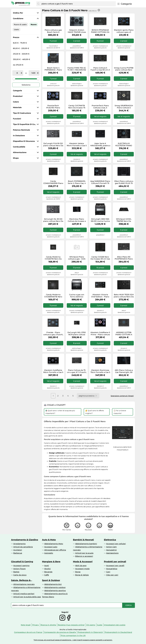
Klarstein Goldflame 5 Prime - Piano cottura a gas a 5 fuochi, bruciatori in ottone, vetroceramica (100, 334)
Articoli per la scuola (84, 553)
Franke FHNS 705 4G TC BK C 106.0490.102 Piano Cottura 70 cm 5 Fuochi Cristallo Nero (77, 69)
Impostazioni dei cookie (115, 625)
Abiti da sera (81, 566)
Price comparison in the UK (73, 636)
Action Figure (19, 569)
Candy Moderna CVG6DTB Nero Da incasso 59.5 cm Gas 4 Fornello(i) (53, 258)
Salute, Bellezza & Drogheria (21, 580)
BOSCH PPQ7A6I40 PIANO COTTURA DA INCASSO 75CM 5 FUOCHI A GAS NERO (100, 31)
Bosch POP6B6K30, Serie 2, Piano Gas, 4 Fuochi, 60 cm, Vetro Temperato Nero (77, 182)
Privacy (36, 625)
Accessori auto (51, 547)
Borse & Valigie (82, 575)
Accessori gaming (21, 566)
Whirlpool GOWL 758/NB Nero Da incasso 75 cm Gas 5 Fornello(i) (124, 220)
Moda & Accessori (83, 562)
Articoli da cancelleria (23, 547)
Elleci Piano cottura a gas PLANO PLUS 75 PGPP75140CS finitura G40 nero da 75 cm (124, 182)
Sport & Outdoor (51, 580)
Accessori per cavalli (115, 566)
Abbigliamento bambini (86, 544)
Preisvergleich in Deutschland (118, 632)
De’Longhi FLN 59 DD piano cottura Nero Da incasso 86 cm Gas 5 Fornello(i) (53, 145)
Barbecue (18, 553)
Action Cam (111, 547)
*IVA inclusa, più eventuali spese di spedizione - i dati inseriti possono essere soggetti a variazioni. (73, 640)
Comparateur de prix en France (28, 632)
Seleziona (26, 85)
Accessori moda (82, 569)
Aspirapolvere (112, 553)
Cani (108, 572)
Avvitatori (18, 550)
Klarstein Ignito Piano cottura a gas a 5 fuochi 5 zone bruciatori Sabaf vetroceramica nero (124, 31)
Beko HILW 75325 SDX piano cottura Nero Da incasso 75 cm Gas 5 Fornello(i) (124, 296)
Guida (100, 625)
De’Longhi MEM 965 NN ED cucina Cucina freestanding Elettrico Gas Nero (100, 220)
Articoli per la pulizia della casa (27, 597)
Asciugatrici (111, 550)
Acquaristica (112, 569)
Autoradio (49, 553)
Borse (78, 572)
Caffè (47, 575)
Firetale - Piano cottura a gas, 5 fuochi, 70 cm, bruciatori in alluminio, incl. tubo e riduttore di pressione (53, 334)
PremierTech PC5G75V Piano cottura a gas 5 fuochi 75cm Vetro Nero (53, 107)
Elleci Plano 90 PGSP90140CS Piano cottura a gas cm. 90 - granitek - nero (124, 258)
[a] (33, 73)
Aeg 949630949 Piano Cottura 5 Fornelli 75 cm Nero (100, 182)
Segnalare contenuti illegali (122, 396)
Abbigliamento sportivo (55, 591)
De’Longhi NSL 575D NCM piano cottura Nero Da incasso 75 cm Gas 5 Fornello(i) (77, 334)
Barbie (16, 572)
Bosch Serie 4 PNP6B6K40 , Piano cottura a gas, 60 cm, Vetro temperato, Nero (53, 69)
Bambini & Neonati (83, 540)
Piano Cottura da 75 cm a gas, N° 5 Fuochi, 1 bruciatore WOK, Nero (77, 371)
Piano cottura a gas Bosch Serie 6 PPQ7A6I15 (53, 31)
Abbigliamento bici (53, 584)
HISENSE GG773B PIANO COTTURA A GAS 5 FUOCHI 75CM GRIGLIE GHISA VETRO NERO (124, 334)
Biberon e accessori (84, 556)
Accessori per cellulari (116, 544)
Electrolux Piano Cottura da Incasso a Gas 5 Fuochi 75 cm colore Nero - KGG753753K (77, 220)
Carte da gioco (20, 575)
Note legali (26, 625)
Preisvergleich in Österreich (90, 632)
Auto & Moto (49, 540)
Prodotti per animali (115, 562)
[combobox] (78, 4)
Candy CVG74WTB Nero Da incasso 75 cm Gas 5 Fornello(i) (77, 107)
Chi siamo (91, 625)
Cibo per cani (112, 575)
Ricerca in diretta (48, 625)
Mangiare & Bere (51, 562)
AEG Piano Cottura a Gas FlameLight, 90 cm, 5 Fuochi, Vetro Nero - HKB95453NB (124, 371)
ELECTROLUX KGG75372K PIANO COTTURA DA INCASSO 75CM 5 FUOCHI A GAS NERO (124, 145)
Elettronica (110, 540)
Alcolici (47, 569)
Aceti (47, 566)
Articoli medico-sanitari (24, 594)
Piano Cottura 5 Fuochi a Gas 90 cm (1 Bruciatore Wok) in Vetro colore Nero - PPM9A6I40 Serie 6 (100, 69)
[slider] (14, 79)
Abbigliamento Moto (54, 544)
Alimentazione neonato (24, 584)
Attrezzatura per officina (55, 550)
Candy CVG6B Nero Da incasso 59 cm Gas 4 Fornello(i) (100, 258)
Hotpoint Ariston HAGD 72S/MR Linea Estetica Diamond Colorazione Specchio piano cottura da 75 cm (77, 31)
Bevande (48, 572)
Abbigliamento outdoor (55, 587)
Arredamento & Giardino (25, 540)
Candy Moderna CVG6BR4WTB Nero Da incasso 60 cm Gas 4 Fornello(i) (53, 296)
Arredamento (19, 544)
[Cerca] (38, 4)
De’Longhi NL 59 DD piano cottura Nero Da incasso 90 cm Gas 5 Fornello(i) (53, 220)
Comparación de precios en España (60, 632)
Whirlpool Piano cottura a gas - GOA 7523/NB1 (77, 258)
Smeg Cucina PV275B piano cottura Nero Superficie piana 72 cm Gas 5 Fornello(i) (124, 69)
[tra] (17, 73)
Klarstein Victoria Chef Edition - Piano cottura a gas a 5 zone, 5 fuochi (100, 296)
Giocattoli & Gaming (22, 562)
